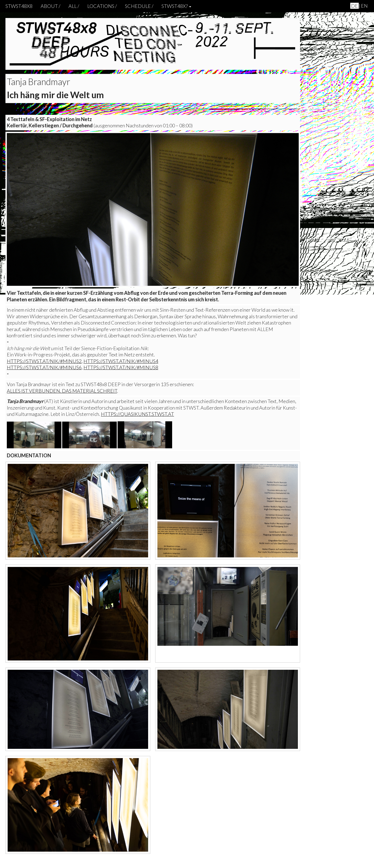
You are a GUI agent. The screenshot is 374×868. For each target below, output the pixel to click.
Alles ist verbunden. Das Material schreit (62, 391)
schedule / (139, 6)
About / (50, 6)
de (354, 6)
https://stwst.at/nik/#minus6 (44, 367)
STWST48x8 (19, 6)
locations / (102, 6)
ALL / (74, 6)
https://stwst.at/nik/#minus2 (44, 361)
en (364, 6)
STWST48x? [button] (176, 6)
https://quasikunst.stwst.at (137, 414)
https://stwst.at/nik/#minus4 (121, 361)
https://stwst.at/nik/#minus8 (121, 367)
